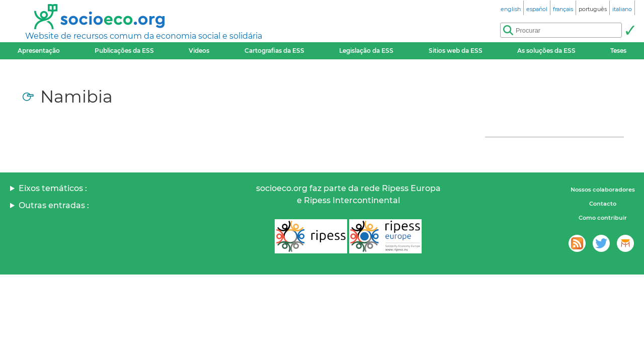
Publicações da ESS (124, 51)
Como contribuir (603, 218)
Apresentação (39, 51)
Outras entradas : (54, 205)
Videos (199, 51)
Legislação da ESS (366, 51)
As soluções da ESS (546, 51)
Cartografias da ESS (274, 51)
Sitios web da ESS (456, 51)
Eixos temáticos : (53, 188)
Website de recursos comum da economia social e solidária (144, 36)
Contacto (603, 204)
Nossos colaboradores (603, 190)
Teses (618, 51)
